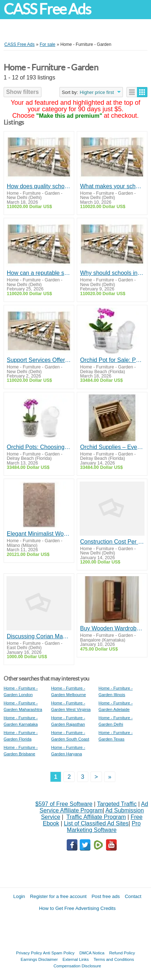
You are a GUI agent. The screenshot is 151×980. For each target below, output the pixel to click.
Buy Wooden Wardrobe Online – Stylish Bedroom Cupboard (112, 628)
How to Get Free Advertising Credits (77, 908)
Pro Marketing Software (104, 827)
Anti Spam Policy (59, 953)
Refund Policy (122, 953)
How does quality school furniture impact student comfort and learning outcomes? (39, 186)
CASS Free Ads (47, 9)
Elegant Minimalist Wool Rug (39, 534)
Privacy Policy (29, 953)
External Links (76, 959)
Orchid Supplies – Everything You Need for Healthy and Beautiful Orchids (112, 447)
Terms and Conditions (114, 959)
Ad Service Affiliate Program (94, 807)
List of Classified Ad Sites (96, 823)
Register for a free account (58, 896)
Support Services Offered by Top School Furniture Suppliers (39, 360)
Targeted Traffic (117, 804)
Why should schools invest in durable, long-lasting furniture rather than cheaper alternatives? (112, 273)
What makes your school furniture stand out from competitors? (112, 186)
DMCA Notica (92, 953)
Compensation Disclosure (77, 966)
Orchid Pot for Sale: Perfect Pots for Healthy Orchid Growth (112, 360)
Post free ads (106, 896)
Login (19, 896)
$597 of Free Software (64, 804)
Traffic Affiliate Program (96, 817)
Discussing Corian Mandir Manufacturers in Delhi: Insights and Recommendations (39, 636)
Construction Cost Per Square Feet (112, 542)
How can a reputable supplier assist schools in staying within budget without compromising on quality (39, 273)
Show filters (23, 92)
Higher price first (97, 92)
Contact (133, 896)
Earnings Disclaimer (39, 959)
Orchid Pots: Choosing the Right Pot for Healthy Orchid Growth (39, 447)
